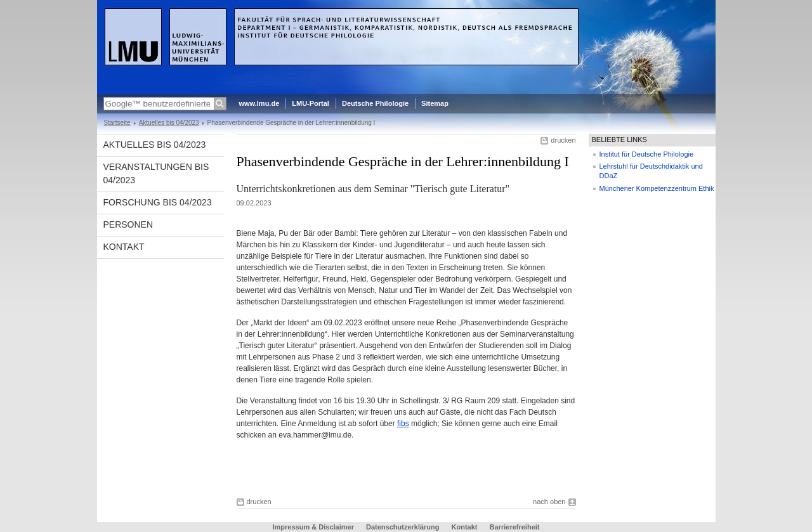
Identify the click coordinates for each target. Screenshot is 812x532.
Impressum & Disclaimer (313, 527)
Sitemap (435, 103)
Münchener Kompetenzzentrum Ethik (657, 188)
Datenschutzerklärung (403, 527)
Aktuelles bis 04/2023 (169, 123)
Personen (128, 224)
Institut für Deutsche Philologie (647, 154)
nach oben (549, 502)
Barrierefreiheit (515, 527)
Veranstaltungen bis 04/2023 (156, 173)
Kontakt (124, 247)
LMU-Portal (311, 103)
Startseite (117, 123)
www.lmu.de (259, 103)
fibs (403, 424)
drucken (563, 140)
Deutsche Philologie (375, 103)
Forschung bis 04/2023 (158, 202)
